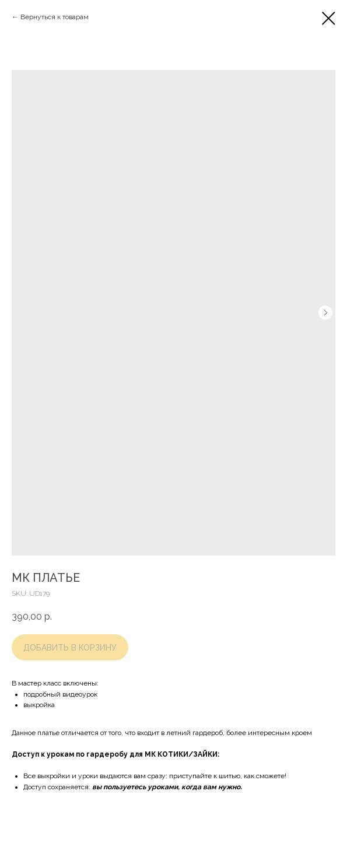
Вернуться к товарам (55, 17)
